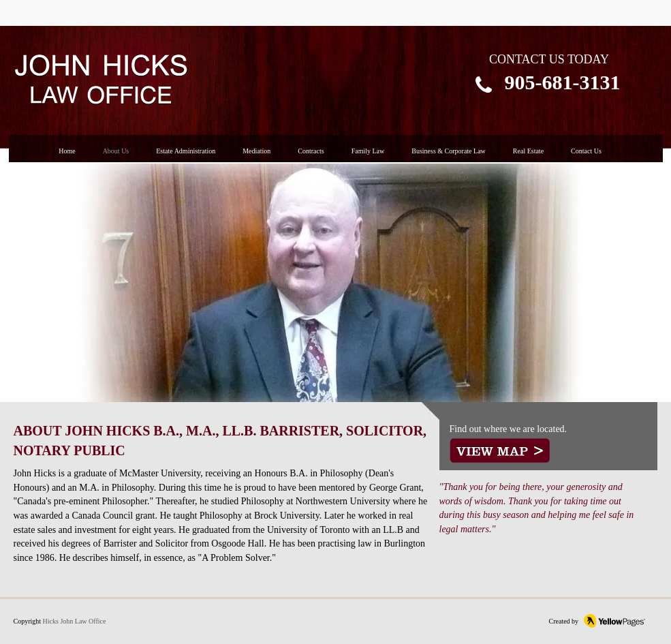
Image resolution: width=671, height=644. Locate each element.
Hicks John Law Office (75, 621)
